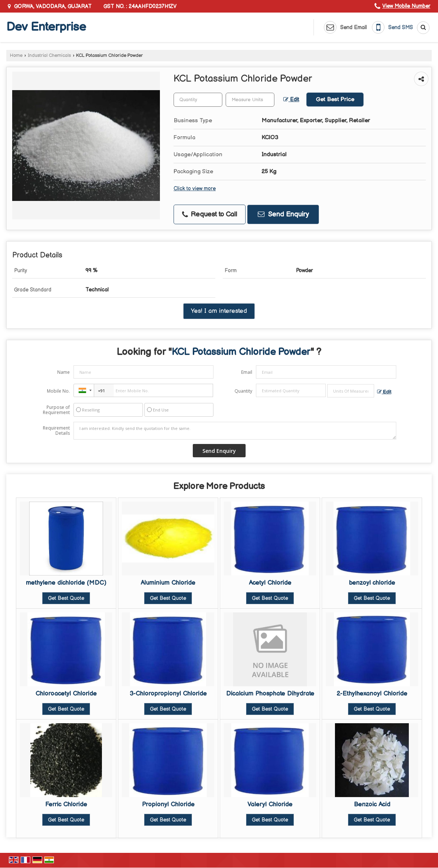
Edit (291, 100)
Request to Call (210, 214)
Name (64, 372)
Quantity (243, 391)
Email (247, 372)
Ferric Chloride (66, 804)
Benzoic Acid (372, 804)
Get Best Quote (66, 598)
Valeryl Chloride (270, 804)
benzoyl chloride (372, 583)
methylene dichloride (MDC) (66, 583)
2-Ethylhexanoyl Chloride (372, 694)
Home (16, 56)
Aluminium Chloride (168, 583)
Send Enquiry (283, 214)
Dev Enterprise (46, 27)
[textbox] (250, 100)
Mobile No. (58, 391)
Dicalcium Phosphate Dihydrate (270, 694)
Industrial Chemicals (49, 56)
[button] (406, 6)
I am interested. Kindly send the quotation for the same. (235, 431)
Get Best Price (335, 100)
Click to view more (195, 189)
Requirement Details (56, 431)
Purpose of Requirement (56, 410)
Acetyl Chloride (270, 583)
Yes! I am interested (219, 311)
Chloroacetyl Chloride (66, 694)
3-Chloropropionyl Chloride (168, 694)
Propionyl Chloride (168, 804)
